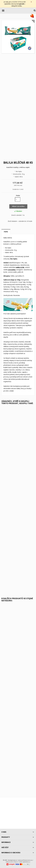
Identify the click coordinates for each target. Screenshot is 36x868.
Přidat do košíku (18, 206)
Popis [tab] (6, 232)
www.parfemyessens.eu (25, 860)
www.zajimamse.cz (25, 862)
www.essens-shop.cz (12, 862)
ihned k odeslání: (17, 215)
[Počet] (18, 199)
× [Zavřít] (31, 2)
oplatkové (13, 242)
